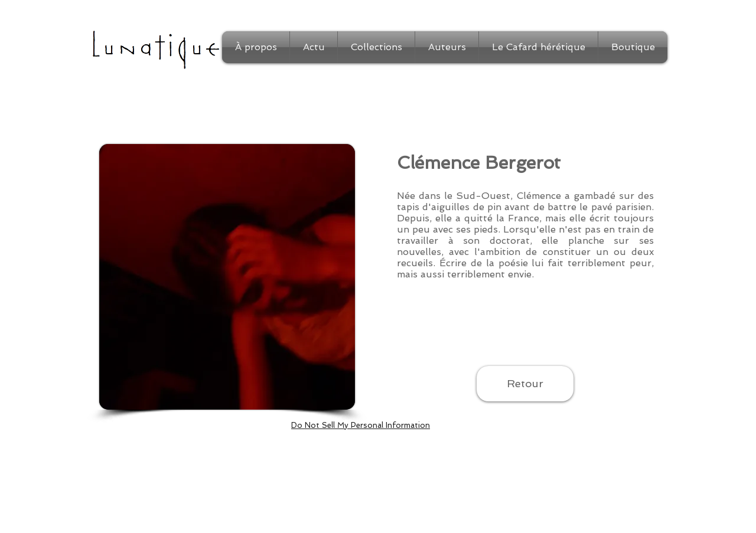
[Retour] (525, 384)
